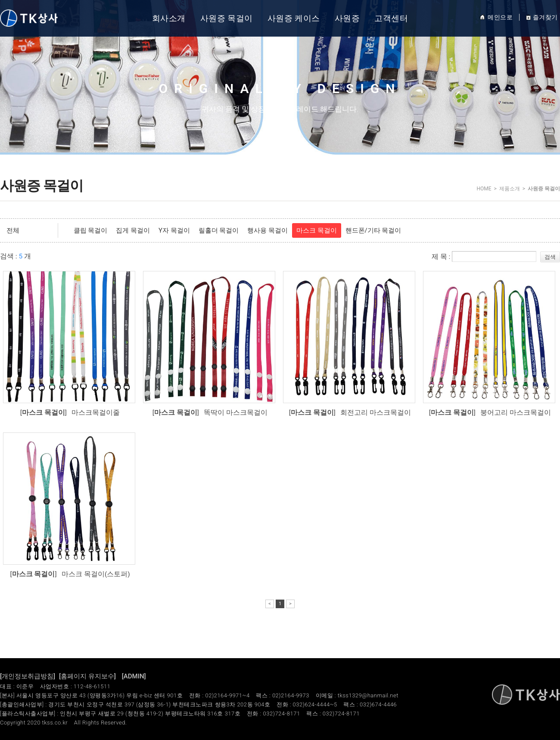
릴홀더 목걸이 (219, 230)
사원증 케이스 (294, 18)
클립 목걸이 (91, 230)
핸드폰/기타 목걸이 (373, 230)
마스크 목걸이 (317, 230)
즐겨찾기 (542, 17)
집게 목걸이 (133, 230)
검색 (550, 257)
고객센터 (391, 18)
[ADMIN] (134, 676)
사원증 (347, 18)
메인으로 (496, 17)
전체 (13, 230)
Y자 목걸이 (174, 230)
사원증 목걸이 (227, 18)
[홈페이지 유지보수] (87, 676)
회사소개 (169, 18)
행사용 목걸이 (268, 230)
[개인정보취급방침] (28, 676)
